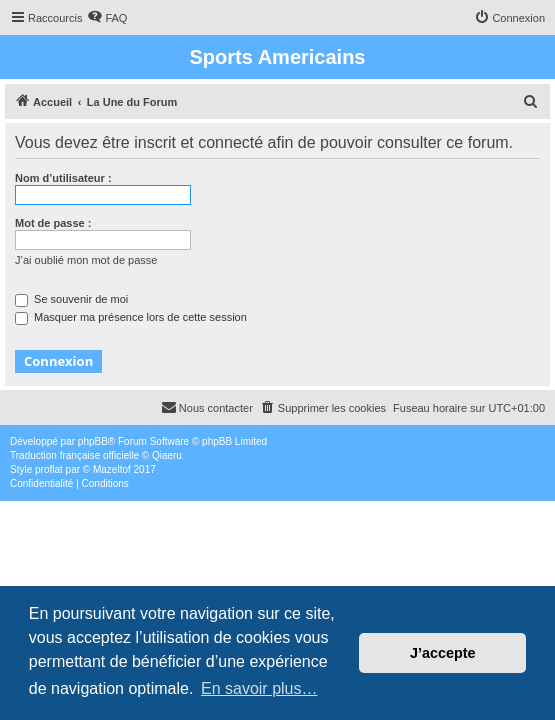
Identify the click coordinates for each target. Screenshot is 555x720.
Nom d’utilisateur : (63, 178)
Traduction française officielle (74, 455)
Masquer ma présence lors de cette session (131, 317)
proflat (49, 469)
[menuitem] (107, 18)
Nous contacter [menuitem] (207, 407)
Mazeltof (112, 469)
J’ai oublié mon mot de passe (86, 260)
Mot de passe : (53, 223)
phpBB (93, 441)
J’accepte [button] (443, 653)
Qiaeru (167, 455)
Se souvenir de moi (71, 299)
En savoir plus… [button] (259, 688)
